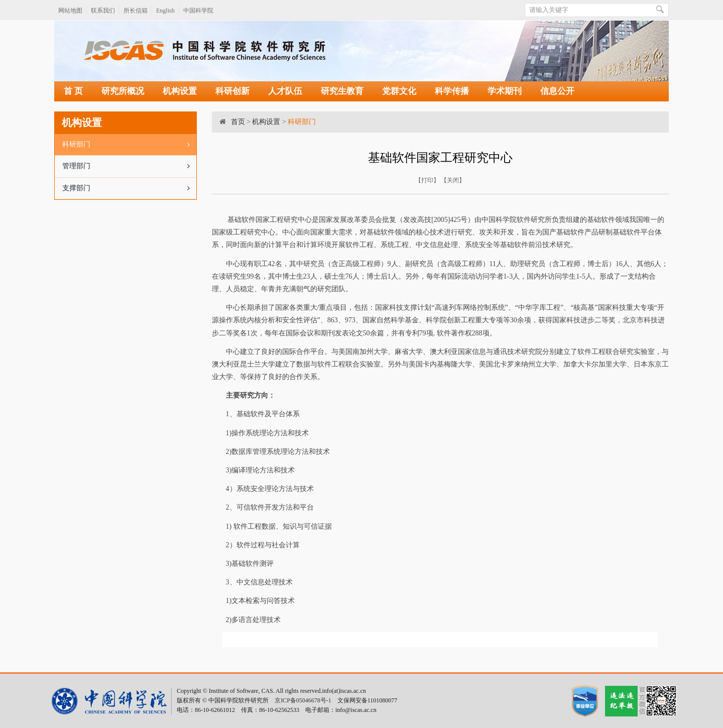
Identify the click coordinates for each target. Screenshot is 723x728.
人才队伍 (285, 91)
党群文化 (399, 91)
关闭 (453, 180)
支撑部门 (129, 188)
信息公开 (557, 91)
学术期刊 (505, 91)
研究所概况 (123, 91)
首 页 (73, 91)
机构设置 (180, 91)
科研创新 (232, 91)
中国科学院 (198, 11)
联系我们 (103, 11)
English (165, 11)
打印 (427, 180)
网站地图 (70, 11)
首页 (238, 122)
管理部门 (129, 166)
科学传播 (452, 91)
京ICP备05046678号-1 (303, 700)
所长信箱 (136, 11)
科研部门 (129, 145)
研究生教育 (342, 91)
